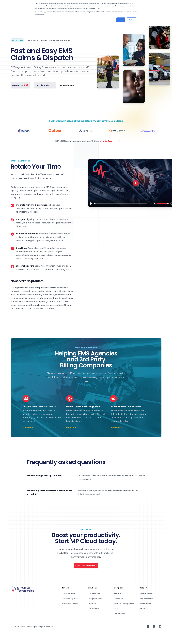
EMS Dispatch (45, 85)
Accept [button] (121, 20)
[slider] (120, 204)
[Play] (91, 204)
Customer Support (70, 604)
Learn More (29, 428)
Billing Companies (96, 599)
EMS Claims (20, 85)
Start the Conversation (86, 566)
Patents (143, 609)
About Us (118, 594)
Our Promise (93, 609)
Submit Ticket (146, 594)
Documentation (147, 599)
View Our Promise (109, 141)
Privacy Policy (145, 604)
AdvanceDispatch (70, 599)
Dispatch (92, 604)
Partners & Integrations (124, 604)
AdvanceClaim (69, 594)
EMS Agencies (94, 594)
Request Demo (68, 85)
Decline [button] (131, 20)
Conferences (120, 614)
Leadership (118, 599)
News (116, 609)
